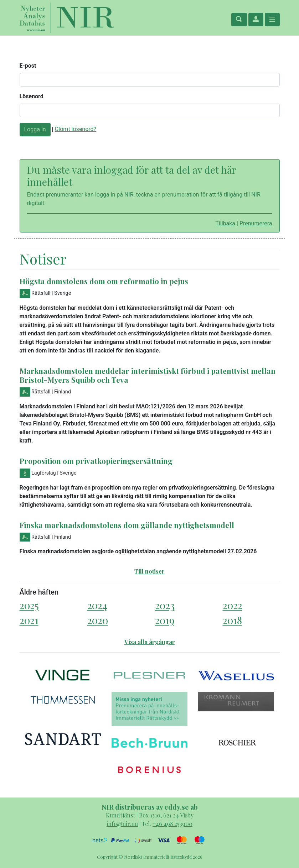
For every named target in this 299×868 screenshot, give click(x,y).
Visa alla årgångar (150, 642)
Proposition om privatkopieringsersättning (96, 461)
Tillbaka (225, 223)
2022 (233, 605)
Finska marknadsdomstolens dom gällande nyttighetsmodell (127, 525)
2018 (232, 620)
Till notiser (149, 571)
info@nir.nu (122, 824)
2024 (97, 605)
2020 (98, 620)
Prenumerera (256, 223)
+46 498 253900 (172, 824)
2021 (29, 620)
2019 (165, 620)
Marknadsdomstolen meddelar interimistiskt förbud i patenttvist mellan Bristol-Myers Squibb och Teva (148, 375)
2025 (29, 605)
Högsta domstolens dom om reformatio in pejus (104, 281)
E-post (28, 66)
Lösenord (32, 96)
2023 (165, 605)
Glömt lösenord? (75, 129)
